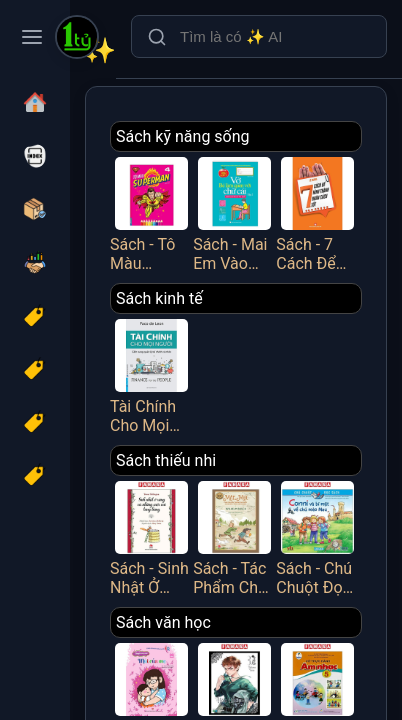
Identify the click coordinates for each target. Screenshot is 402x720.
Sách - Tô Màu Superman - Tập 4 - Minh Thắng (151, 212)
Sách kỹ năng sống (183, 136)
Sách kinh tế (159, 298)
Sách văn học (163, 622)
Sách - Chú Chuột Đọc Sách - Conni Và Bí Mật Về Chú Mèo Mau (317, 536)
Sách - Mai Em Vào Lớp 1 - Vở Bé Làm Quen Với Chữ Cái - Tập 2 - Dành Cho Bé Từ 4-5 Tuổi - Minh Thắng (234, 212)
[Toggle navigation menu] (32, 37)
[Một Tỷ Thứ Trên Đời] (77, 39)
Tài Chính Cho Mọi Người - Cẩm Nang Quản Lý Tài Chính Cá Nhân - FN (151, 374)
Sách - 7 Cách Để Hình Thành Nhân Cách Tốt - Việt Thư (317, 212)
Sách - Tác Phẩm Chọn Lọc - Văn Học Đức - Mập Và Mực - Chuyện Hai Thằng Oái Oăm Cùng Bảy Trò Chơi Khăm (234, 536)
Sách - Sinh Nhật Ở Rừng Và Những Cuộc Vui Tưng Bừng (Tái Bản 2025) (151, 536)
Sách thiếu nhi (166, 460)
